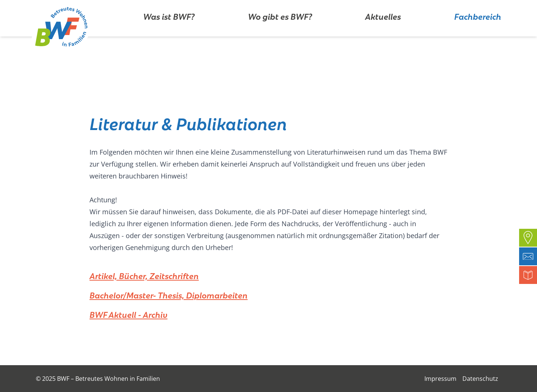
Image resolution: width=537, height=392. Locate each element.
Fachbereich (478, 39)
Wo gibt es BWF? (280, 39)
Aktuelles (383, 39)
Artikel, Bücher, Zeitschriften (144, 275)
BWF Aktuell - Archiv (128, 314)
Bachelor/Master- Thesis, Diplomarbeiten (169, 294)
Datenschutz (480, 379)
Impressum (440, 379)
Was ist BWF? (169, 39)
